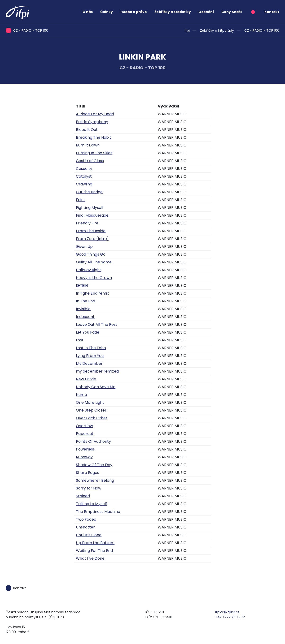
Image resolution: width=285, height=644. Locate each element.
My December (89, 363)
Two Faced (86, 519)
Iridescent (85, 317)
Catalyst (84, 176)
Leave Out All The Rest (97, 324)
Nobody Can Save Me (96, 387)
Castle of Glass (90, 161)
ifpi (187, 30)
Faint (81, 200)
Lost (80, 340)
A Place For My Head (95, 114)
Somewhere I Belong (95, 480)
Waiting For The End (94, 551)
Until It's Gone (89, 535)
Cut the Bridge (89, 192)
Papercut (85, 434)
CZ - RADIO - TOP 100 (262, 30)
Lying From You (90, 356)
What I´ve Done (90, 558)
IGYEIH (82, 286)
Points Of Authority (93, 441)
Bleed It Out (87, 130)
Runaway (84, 457)
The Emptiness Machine (98, 512)
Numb (81, 395)
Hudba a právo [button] (134, 12)
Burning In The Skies (94, 153)
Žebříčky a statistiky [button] (173, 12)
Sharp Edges (88, 473)
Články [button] (107, 12)
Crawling (84, 184)
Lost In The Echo (91, 348)
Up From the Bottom (95, 543)
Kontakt (272, 12)
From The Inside (91, 231)
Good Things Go (91, 254)
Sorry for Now (89, 488)
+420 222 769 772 (230, 617)
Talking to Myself (92, 504)
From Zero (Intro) (92, 239)
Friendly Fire (87, 223)
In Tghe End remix (92, 293)
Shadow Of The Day (94, 465)
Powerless (85, 449)
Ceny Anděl (232, 12)
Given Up (84, 247)
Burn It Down (88, 145)
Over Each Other (92, 418)
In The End (85, 301)
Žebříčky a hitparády (217, 30)
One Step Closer (91, 410)
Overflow (84, 426)
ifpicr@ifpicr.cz (227, 612)
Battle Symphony (92, 122)
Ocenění (206, 12)
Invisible (83, 309)
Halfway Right (89, 270)
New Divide (86, 379)
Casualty (84, 169)
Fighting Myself (90, 208)
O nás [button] (88, 12)
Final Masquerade (92, 215)
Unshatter (85, 527)
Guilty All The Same (94, 262)
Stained (83, 496)
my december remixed (97, 371)
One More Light (90, 402)
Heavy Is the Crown (94, 278)
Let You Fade (88, 332)
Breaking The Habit (94, 137)
